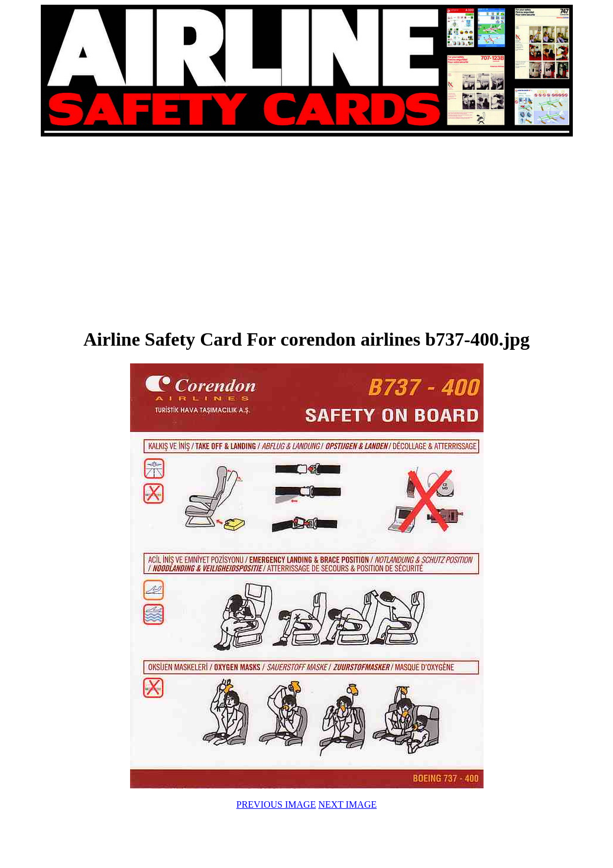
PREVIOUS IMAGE (276, 804)
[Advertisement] (174, 232)
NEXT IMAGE (347, 804)
